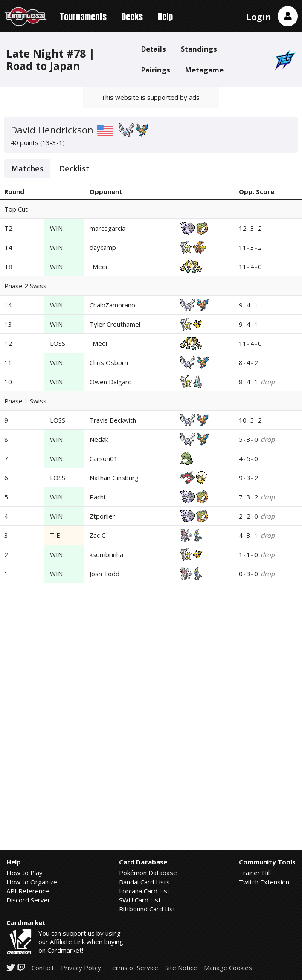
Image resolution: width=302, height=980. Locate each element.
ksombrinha (106, 554)
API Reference (28, 891)
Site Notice (181, 968)
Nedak (99, 439)
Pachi (97, 497)
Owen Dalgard (111, 382)
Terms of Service (133, 968)
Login (259, 17)
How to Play (25, 873)
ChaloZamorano (112, 305)
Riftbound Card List (147, 909)
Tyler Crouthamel (115, 324)
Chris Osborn (109, 362)
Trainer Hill (255, 873)
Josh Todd (105, 574)
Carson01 (104, 458)
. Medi (98, 267)
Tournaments (83, 17)
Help (165, 17)
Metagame (204, 70)
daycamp (103, 247)
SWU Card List (140, 900)
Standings (199, 49)
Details (154, 49)
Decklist (74, 168)
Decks (132, 17)
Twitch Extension (264, 882)
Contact (43, 968)
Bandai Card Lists (144, 882)
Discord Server (28, 900)
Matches (27, 168)
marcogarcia (107, 228)
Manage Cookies (228, 968)
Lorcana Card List (144, 891)
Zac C (97, 535)
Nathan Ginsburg (114, 478)
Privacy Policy (81, 968)
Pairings (156, 70)
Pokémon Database (148, 873)
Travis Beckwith (113, 420)
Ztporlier (102, 516)
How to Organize (32, 882)
